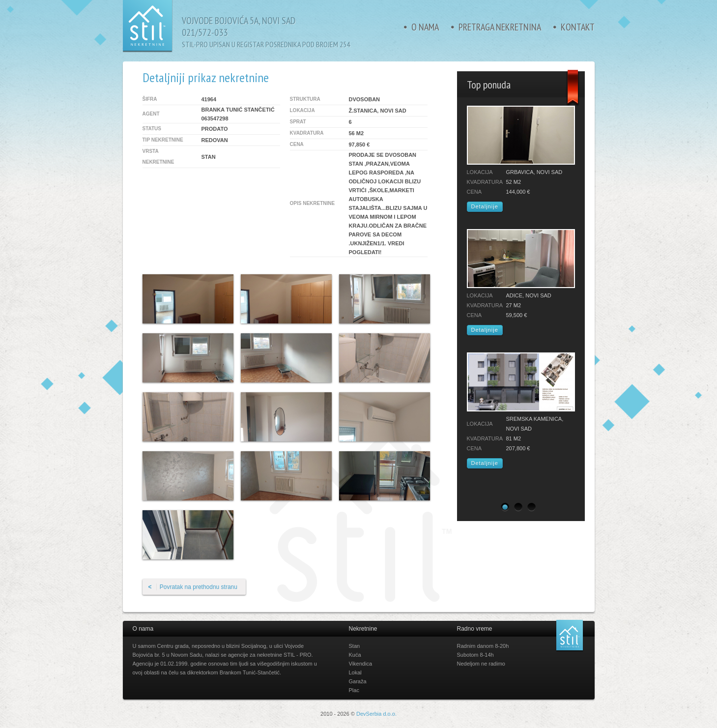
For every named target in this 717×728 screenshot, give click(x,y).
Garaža (358, 681)
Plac (354, 690)
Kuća (355, 655)
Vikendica (361, 664)
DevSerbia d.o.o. (376, 714)
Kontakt (578, 27)
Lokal (355, 672)
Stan (355, 646)
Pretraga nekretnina (500, 27)
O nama (425, 27)
